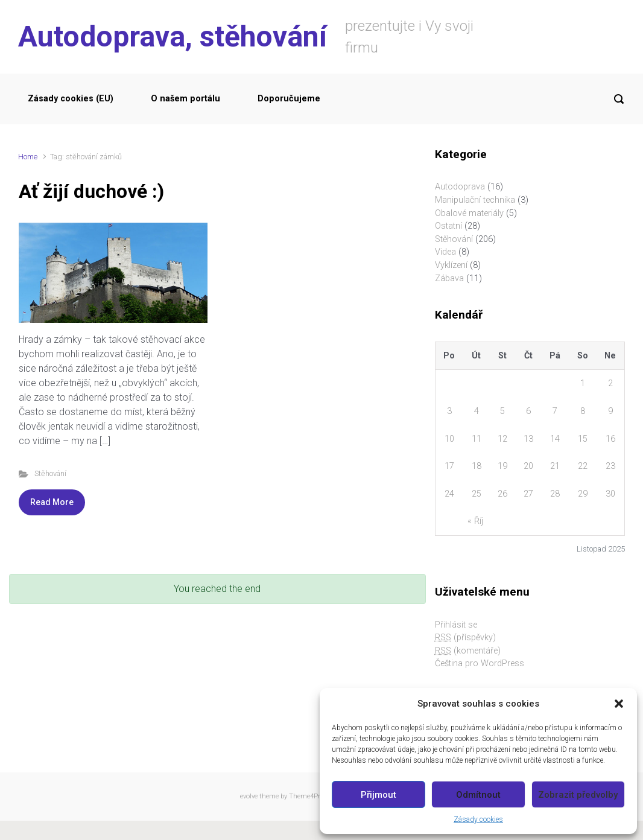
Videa (445, 252)
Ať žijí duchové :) (91, 191)
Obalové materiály (469, 213)
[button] (619, 704)
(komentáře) (468, 651)
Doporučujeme (289, 99)
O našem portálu (185, 99)
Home (28, 157)
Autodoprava (460, 187)
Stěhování (50, 473)
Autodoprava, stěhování (173, 37)
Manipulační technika (475, 200)
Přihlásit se (456, 625)
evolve (249, 796)
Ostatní (448, 226)
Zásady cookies (478, 819)
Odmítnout (478, 795)
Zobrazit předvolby (578, 795)
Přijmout (379, 795)
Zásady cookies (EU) (71, 99)
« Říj (475, 521)
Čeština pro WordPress (480, 663)
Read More (52, 502)
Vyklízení (451, 265)
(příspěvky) (465, 638)
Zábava (449, 278)
